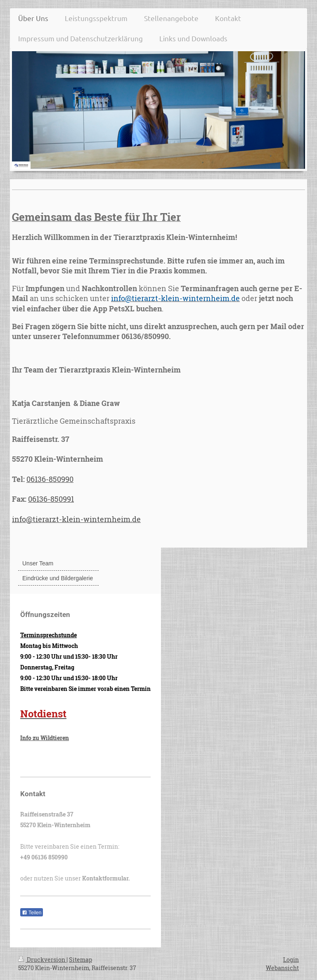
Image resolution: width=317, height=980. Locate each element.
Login (291, 960)
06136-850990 (50, 479)
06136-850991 (51, 499)
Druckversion (42, 960)
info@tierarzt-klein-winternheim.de (76, 519)
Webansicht (282, 968)
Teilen (32, 913)
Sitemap (80, 960)
